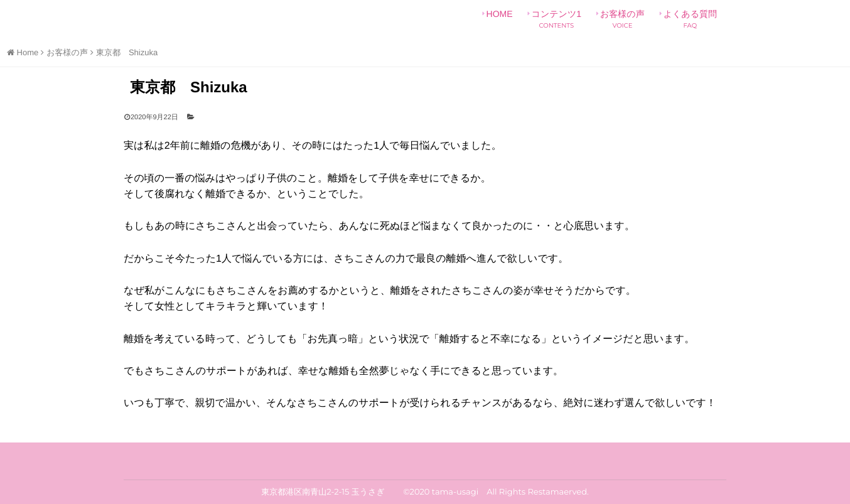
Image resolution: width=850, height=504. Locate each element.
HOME (500, 19)
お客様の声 (622, 19)
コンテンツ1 (557, 19)
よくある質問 (690, 19)
